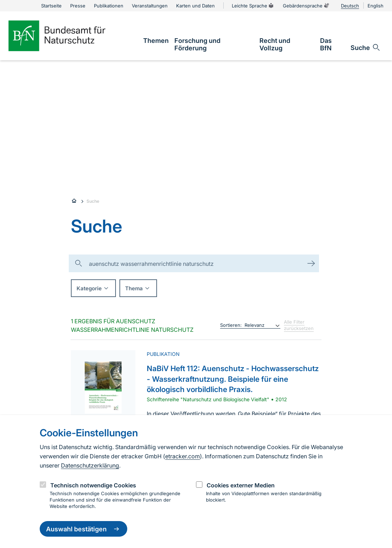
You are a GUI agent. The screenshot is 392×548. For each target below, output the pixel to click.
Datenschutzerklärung (90, 465)
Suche (93, 201)
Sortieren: (231, 325)
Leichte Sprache (253, 6)
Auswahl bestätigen (83, 529)
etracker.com (183, 456)
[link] (156, 41)
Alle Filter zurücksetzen (299, 325)
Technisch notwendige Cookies (93, 485)
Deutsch (350, 6)
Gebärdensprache (306, 6)
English (376, 6)
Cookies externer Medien (241, 485)
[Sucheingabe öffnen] (366, 47)
